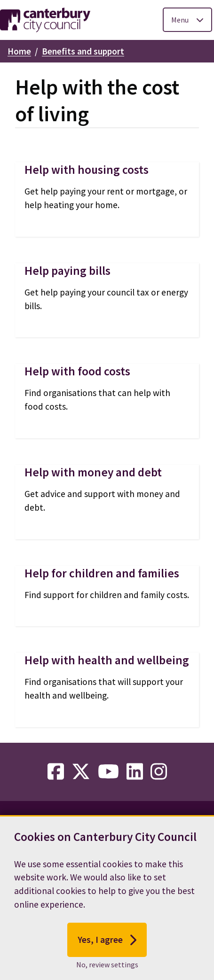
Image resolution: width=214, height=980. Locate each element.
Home (19, 51)
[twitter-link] (81, 772)
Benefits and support (83, 51)
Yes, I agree (107, 942)
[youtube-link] (108, 772)
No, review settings (107, 967)
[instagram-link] (159, 772)
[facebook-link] (56, 772)
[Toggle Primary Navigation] (187, 20)
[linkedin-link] (135, 772)
